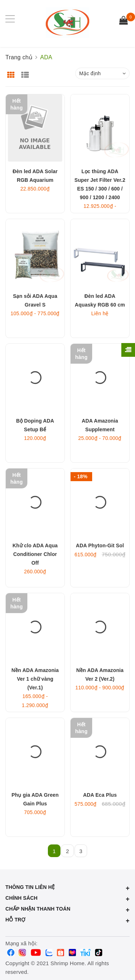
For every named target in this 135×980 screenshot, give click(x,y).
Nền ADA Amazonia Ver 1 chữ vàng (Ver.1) (35, 679)
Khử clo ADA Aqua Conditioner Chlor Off (35, 554)
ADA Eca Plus (100, 795)
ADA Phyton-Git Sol (100, 545)
